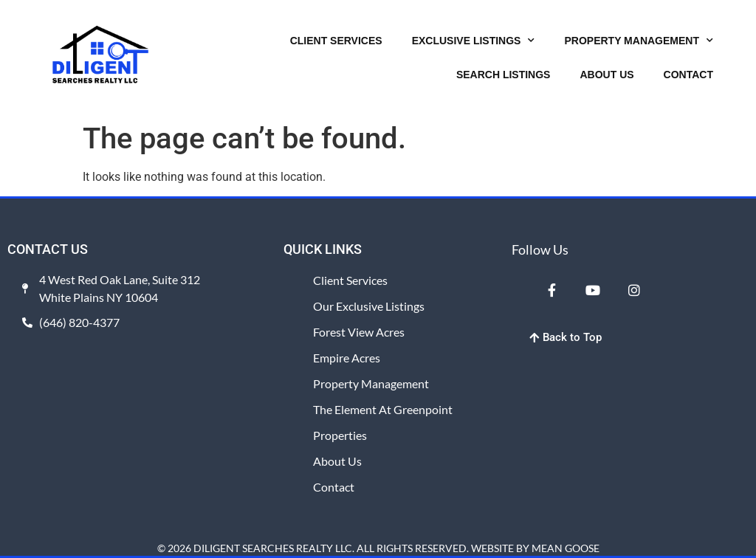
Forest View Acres (359, 332)
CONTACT (688, 75)
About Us (337, 461)
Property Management (371, 383)
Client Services (350, 280)
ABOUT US (606, 75)
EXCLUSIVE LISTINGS (474, 41)
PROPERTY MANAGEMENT (639, 41)
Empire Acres (347, 358)
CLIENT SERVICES (336, 41)
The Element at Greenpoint (383, 409)
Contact (334, 487)
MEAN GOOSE (566, 548)
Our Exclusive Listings (369, 306)
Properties (340, 435)
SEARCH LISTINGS (504, 75)
